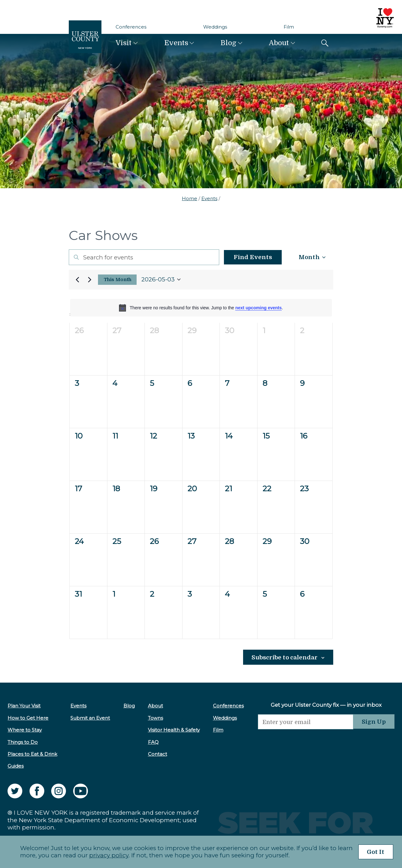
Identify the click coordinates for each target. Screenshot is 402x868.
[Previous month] (77, 280)
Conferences (131, 27)
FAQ (151, 742)
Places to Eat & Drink (32, 754)
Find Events (248, 257)
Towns (153, 718)
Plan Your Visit (24, 706)
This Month (117, 280)
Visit (124, 43)
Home (190, 198)
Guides (16, 766)
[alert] (201, 308)
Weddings (215, 27)
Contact (155, 754)
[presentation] (303, 741)
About (279, 43)
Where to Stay (25, 730)
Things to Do (23, 742)
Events (176, 43)
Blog (228, 43)
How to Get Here (28, 718)
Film (289, 27)
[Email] (303, 722)
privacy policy (107, 855)
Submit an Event (90, 718)
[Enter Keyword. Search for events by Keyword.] (142, 257)
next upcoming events (258, 308)
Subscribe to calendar (284, 657)
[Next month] (90, 280)
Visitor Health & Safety (172, 730)
